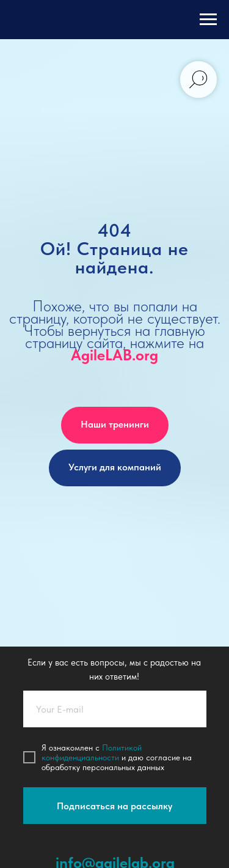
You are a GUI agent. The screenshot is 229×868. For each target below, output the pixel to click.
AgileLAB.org (114, 355)
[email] (115, 709)
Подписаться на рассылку (114, 806)
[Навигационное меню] (208, 20)
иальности (100, 757)
